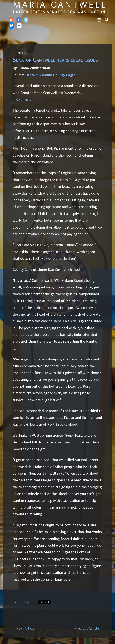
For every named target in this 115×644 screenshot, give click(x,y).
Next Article (25, 628)
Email (27, 602)
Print (16, 602)
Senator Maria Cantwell (59, 7)
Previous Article (87, 628)
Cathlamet (24, 99)
